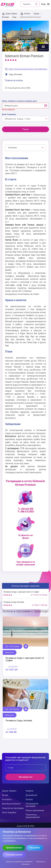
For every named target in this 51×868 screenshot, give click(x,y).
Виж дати (10, 652)
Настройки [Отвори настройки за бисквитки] (35, 848)
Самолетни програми (13, 808)
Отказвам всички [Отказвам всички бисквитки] (14, 855)
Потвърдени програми (32, 805)
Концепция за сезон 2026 (18, 88)
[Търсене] (37, 4)
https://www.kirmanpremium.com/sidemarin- (28, 69)
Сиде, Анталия (13, 75)
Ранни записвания (35, 810)
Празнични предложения (33, 816)
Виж (26, 646)
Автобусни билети (11, 804)
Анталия (6, 17)
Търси (26, 129)
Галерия (26, 36)
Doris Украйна (9, 812)
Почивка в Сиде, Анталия (14, 602)
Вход (43, 4)
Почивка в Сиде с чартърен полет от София (21, 592)
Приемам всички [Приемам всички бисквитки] (14, 848)
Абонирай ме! (26, 777)
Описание (12, 148)
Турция (37, 14)
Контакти (7, 799)
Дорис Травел (10, 14)
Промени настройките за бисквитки (19, 862)
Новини (29, 791)
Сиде (15, 17)
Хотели (25, 14)
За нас (5, 795)
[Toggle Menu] (48, 4)
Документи (31, 795)
